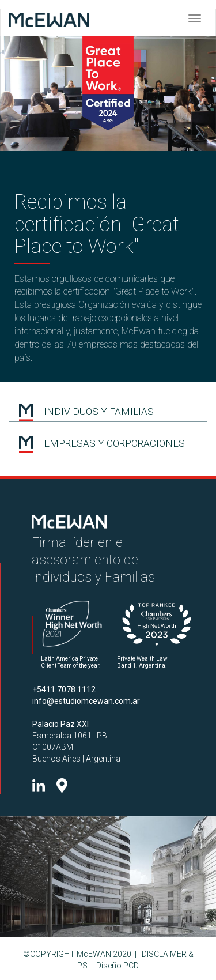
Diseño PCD (118, 966)
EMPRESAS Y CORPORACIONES (114, 443)
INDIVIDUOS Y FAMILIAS (99, 412)
